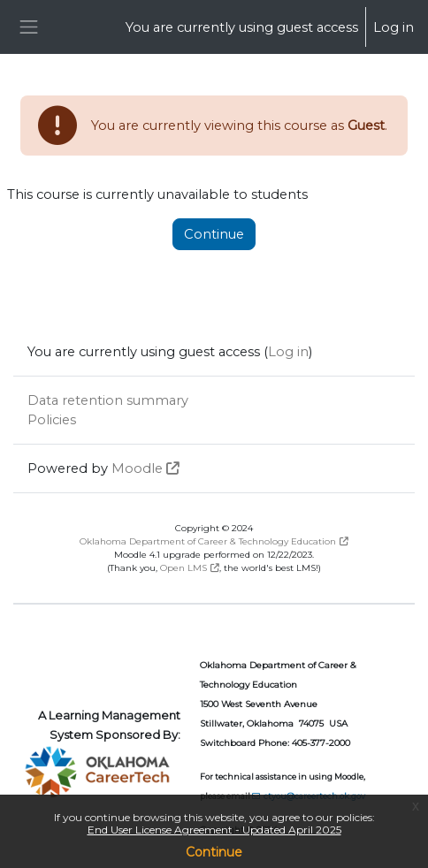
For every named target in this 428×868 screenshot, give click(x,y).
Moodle (137, 468)
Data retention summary (108, 400)
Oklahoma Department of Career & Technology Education (208, 541)
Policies (52, 420)
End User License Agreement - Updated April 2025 (214, 830)
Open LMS (183, 568)
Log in (394, 27)
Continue (214, 852)
